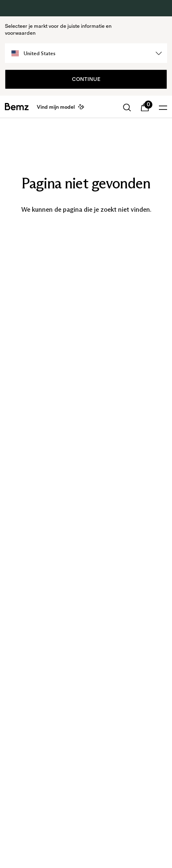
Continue (86, 79)
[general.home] (17, 107)
